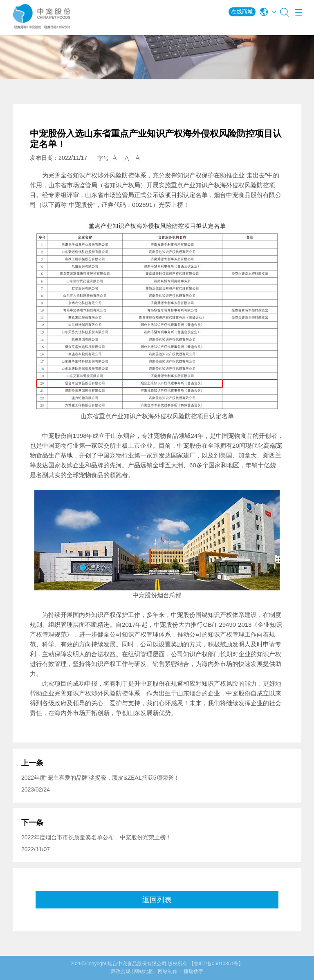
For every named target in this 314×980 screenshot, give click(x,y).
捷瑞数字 (193, 971)
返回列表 (157, 900)
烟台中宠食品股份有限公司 (137, 964)
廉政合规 (121, 971)
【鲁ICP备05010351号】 (216, 964)
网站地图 (144, 971)
